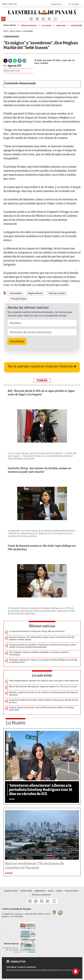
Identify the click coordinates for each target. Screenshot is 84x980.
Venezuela (61, 26)
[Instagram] (50, 19)
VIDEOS (42, 380)
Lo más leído (42, 675)
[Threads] (31, 19)
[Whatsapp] (15, 60)
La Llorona (47, 26)
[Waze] (60, 912)
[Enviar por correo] (24, 60)
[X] (37, 19)
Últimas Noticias (29, 26)
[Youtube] (55, 19)
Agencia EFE (15, 66)
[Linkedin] (20, 60)
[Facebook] (44, 19)
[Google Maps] (54, 912)
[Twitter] (5, 60)
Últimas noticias (42, 626)
